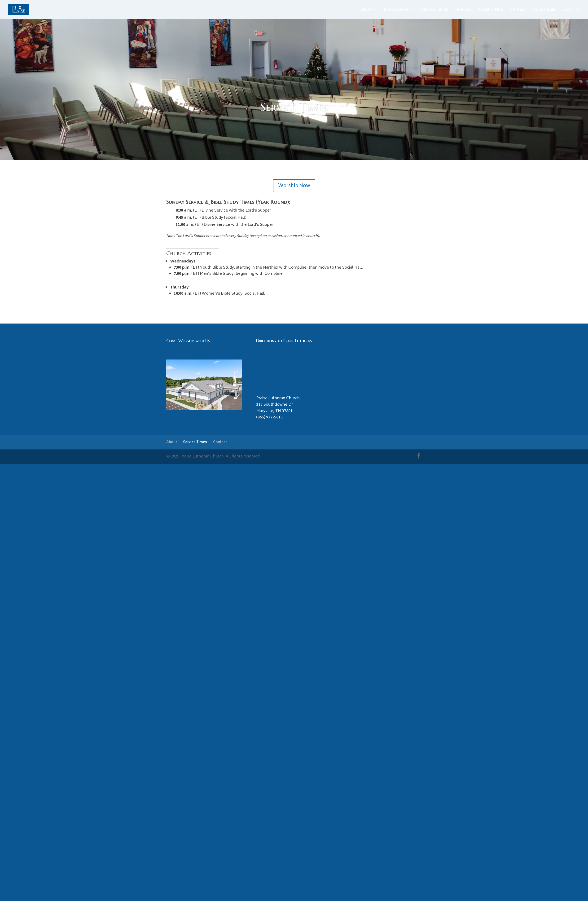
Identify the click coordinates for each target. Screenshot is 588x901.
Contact (518, 10)
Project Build (544, 10)
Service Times (435, 10)
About (367, 10)
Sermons (463, 10)
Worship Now (491, 10)
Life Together (397, 10)
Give (567, 10)
